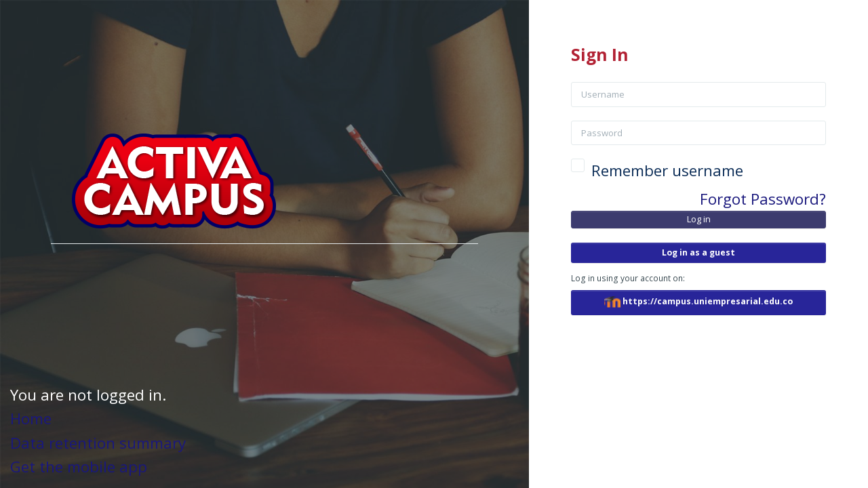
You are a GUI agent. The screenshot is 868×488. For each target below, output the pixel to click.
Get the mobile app (79, 467)
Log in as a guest (699, 252)
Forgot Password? (764, 199)
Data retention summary (98, 443)
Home (31, 419)
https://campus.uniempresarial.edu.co (699, 302)
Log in (699, 219)
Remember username (668, 170)
